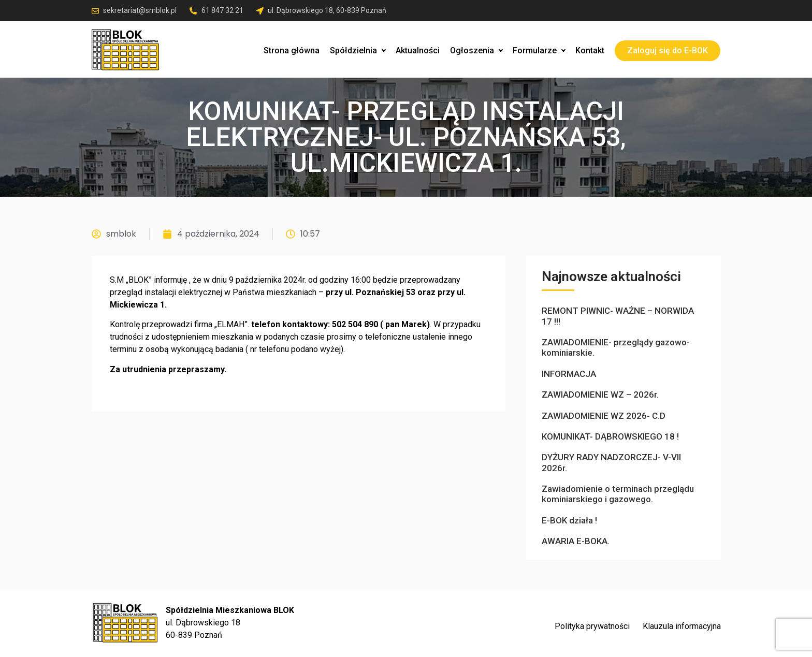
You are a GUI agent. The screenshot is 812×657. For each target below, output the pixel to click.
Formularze (539, 50)
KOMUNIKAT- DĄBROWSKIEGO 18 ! (610, 436)
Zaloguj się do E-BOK (668, 50)
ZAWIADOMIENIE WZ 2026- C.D (604, 416)
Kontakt (590, 50)
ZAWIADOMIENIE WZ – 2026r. (600, 395)
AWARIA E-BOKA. (576, 541)
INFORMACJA (569, 374)
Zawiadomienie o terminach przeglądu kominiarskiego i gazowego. (618, 494)
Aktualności (418, 50)
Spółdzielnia (358, 50)
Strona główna (292, 50)
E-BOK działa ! (569, 520)
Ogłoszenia (476, 50)
